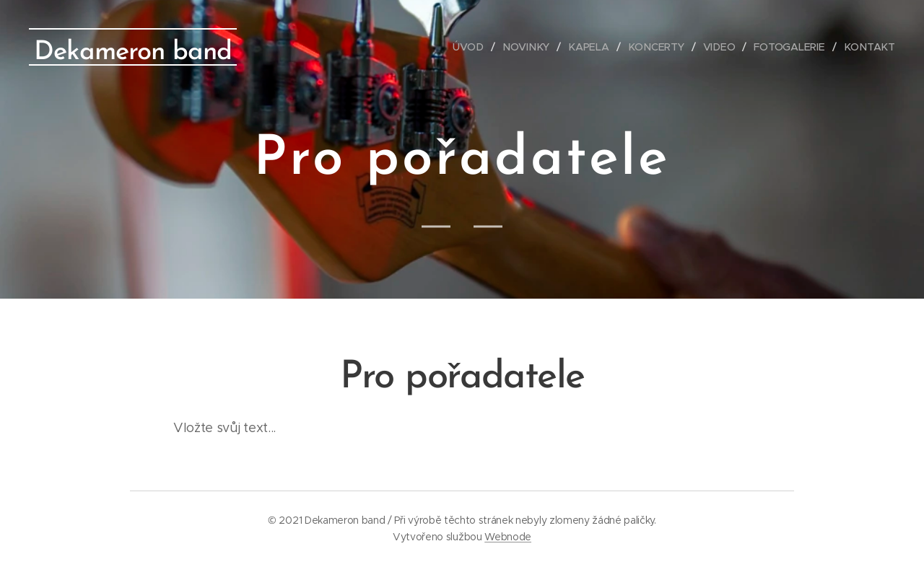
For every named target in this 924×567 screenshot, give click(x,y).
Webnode (508, 537)
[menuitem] (476, 47)
